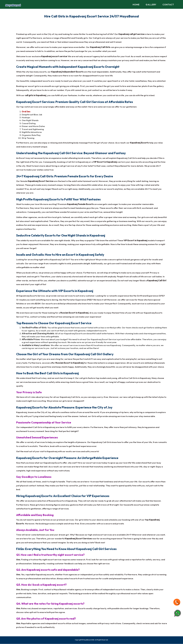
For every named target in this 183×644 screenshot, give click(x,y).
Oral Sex (26, 112)
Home (136, 5)
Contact (168, 5)
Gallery (151, 5)
